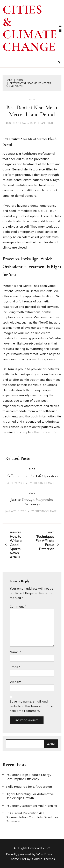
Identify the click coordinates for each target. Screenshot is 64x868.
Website (16, 682)
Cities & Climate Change (30, 28)
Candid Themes (44, 859)
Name (15, 652)
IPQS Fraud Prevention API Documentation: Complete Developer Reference (32, 817)
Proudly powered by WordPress (30, 854)
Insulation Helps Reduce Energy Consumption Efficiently (28, 777)
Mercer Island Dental (17, 286)
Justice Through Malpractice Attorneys (32, 502)
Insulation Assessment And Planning (31, 806)
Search (51, 744)
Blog (32, 100)
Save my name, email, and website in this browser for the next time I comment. (31, 706)
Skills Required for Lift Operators (32, 476)
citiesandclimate (45, 123)
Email (15, 667)
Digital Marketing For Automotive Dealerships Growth (30, 796)
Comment (18, 607)
